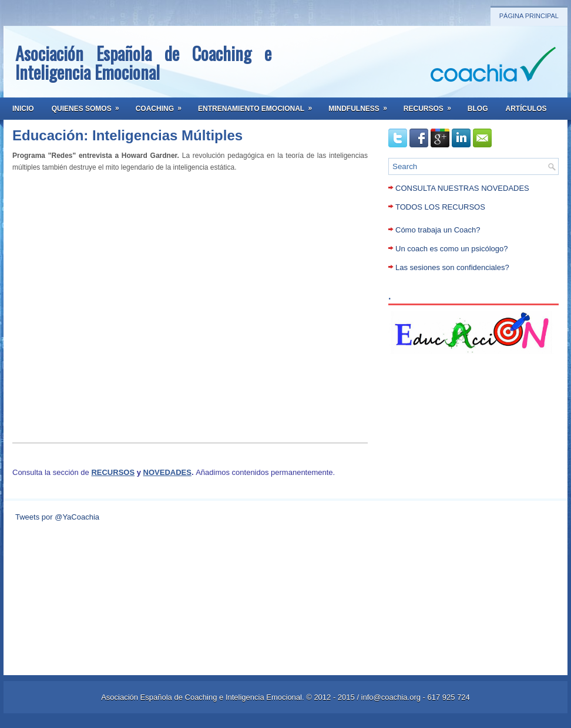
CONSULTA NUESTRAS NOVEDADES (462, 188)
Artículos (526, 109)
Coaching (162, 105)
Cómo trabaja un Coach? (438, 230)
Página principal (529, 16)
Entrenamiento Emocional (259, 105)
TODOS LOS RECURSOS (440, 207)
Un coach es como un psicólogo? (452, 249)
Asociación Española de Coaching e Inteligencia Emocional (143, 63)
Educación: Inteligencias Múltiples (127, 136)
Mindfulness (362, 105)
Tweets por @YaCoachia (57, 517)
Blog (478, 109)
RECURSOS (113, 472)
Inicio (23, 109)
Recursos (431, 105)
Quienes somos (89, 105)
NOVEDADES (167, 472)
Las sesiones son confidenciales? (452, 267)
